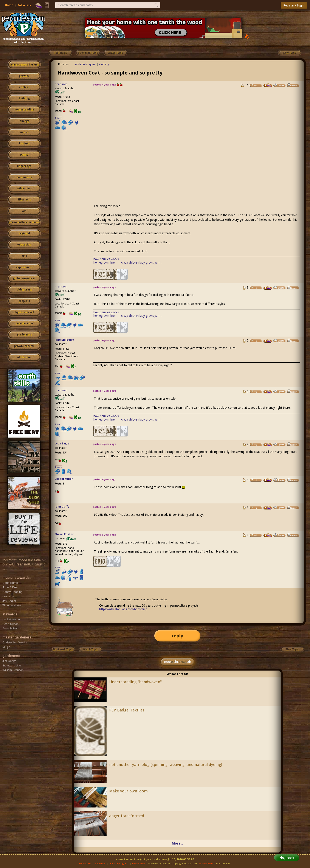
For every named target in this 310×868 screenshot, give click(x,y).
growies (24, 76)
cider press (24, 290)
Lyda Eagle (62, 443)
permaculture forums (24, 65)
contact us (85, 864)
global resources (24, 278)
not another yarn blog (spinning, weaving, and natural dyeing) (166, 765)
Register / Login (294, 5)
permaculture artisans (24, 222)
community (24, 177)
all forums (24, 357)
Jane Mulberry (64, 340)
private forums (24, 346)
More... (177, 843)
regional (24, 233)
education (24, 245)
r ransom (61, 84)
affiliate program (119, 864)
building (24, 98)
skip (24, 256)
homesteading (24, 110)
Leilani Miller (64, 479)
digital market (24, 312)
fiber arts (24, 200)
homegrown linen (105, 262)
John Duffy (62, 507)
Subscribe (24, 5)
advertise (100, 864)
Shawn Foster (64, 534)
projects (24, 301)
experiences (24, 267)
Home (9, 5)
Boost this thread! (177, 662)
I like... (58, 118)
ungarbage (24, 166)
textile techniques (84, 64)
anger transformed (127, 816)
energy (24, 121)
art (24, 211)
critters (24, 87)
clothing (104, 64)
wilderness (24, 188)
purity (24, 155)
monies (24, 132)
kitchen (24, 143)
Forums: (64, 64)
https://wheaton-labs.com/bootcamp (123, 609)
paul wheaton (206, 864)
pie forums (24, 335)
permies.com (24, 323)
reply (177, 636)
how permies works (106, 259)
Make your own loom (128, 791)
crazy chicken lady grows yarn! (141, 262)
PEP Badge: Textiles (127, 710)
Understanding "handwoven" (135, 682)
